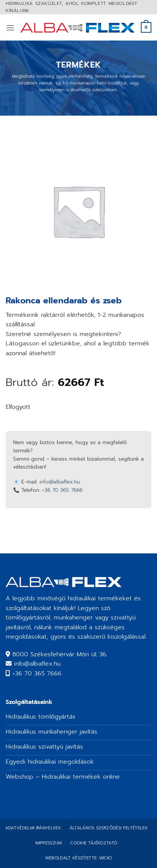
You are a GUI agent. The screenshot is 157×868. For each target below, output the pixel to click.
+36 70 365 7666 (62, 490)
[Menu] (10, 28)
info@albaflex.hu (60, 482)
